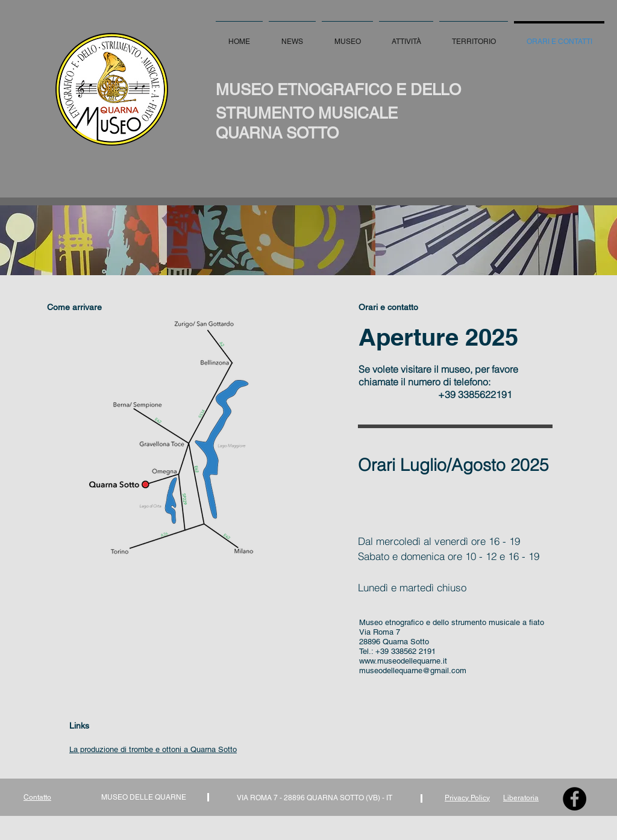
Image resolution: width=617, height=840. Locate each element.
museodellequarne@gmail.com (413, 670)
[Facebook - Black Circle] (575, 799)
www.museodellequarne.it (403, 661)
